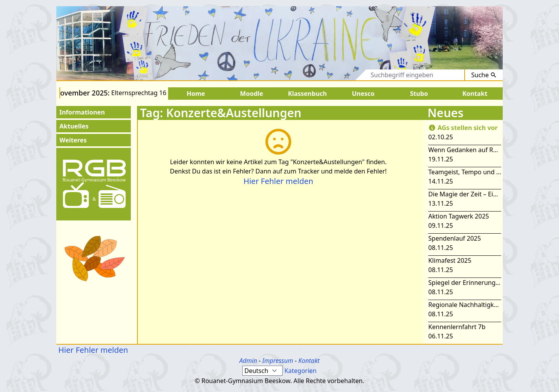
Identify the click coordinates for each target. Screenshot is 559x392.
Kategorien (301, 371)
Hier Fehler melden (278, 181)
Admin (248, 361)
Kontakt (309, 361)
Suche (484, 75)
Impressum (278, 361)
